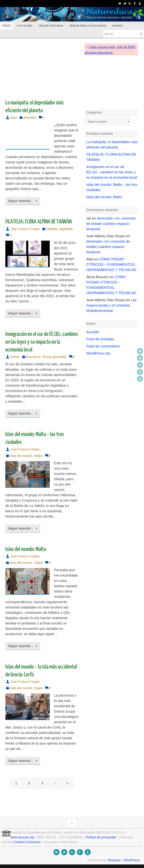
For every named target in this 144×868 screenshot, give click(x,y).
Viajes (38, 456)
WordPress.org (98, 353)
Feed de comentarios (103, 346)
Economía (33, 357)
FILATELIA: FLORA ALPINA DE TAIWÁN (39, 222)
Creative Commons (27, 842)
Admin (15, 357)
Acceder (93, 332)
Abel (14, 118)
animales (30, 118)
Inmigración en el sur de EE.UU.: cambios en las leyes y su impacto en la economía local (42, 342)
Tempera (114, 860)
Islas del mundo (21, 456)
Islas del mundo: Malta (26, 549)
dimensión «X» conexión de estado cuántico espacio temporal (111, 224)
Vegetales (66, 229)
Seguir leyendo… (23, 201)
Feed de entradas (100, 339)
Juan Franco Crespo (25, 229)
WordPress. (132, 860)
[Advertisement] (42, 67)
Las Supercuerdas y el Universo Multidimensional (112, 305)
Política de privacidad (101, 837)
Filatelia (51, 229)
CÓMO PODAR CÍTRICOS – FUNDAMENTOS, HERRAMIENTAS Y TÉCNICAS (111, 264)
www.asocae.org (22, 837)
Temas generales (54, 357)
